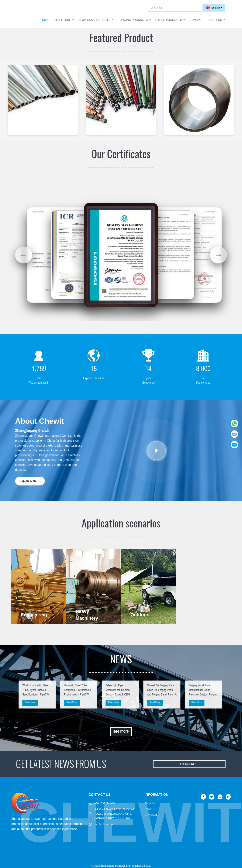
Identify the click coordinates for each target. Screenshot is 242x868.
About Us (150, 803)
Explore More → (30, 481)
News (148, 809)
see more (121, 732)
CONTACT (151, 815)
